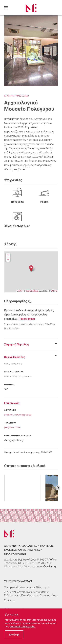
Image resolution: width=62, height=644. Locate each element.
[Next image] (58, 488)
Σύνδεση (9, 600)
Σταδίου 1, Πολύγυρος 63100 (18, 415)
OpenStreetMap (32, 291)
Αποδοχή (14, 635)
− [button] (8, 259)
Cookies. (12, 615)
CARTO (54, 291)
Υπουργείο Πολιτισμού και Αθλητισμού (27, 587)
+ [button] (8, 255)
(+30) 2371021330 (13, 428)
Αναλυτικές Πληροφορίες (22, 626)
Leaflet (19, 291)
